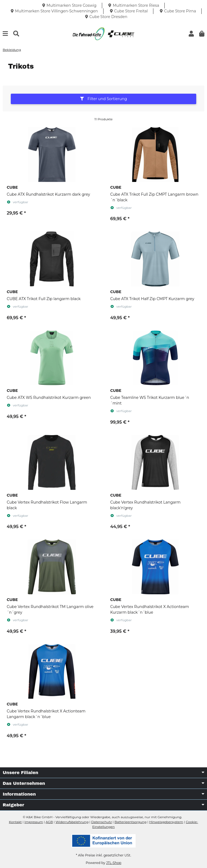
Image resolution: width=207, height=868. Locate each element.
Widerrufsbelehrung (72, 822)
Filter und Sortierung (103, 99)
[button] (191, 34)
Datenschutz (101, 822)
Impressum (34, 822)
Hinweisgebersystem (166, 822)
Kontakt (15, 822)
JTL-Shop (114, 863)
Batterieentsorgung (131, 822)
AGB (49, 822)
